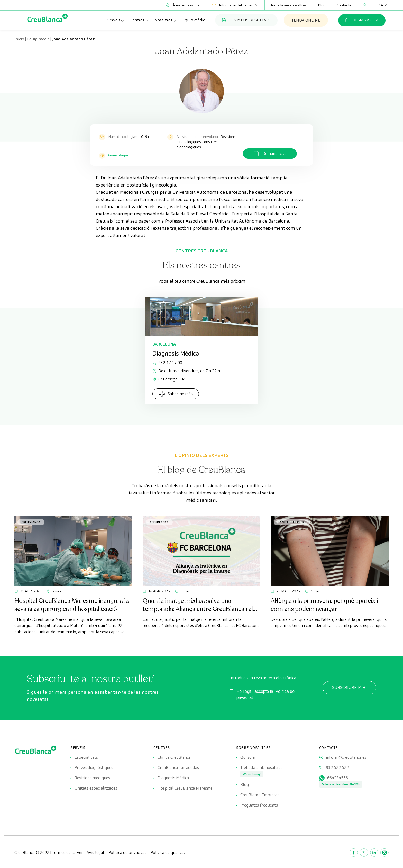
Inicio (19, 39)
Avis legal (95, 852)
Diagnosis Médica (173, 778)
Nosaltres (165, 20)
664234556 (338, 778)
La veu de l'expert (292, 522)
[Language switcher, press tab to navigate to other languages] (381, 5)
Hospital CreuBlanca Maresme (185, 788)
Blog (322, 5)
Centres (139, 20)
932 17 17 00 (167, 363)
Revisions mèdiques (92, 778)
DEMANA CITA (362, 20)
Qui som (248, 757)
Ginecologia (118, 155)
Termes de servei (67, 852)
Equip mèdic (194, 20)
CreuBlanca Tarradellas (178, 768)
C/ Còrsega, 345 (169, 379)
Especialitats (86, 757)
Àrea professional (183, 5)
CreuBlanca (31, 522)
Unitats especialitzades (96, 788)
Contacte (344, 5)
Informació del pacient (235, 5)
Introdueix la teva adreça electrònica (263, 678)
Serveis (116, 20)
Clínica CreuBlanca (174, 757)
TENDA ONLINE (306, 20)
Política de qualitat (168, 852)
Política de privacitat (127, 852)
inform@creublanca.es (346, 757)
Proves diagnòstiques (94, 768)
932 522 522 (337, 768)
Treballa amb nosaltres (288, 5)
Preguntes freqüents (259, 805)
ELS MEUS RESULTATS (246, 20)
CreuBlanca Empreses (260, 795)
